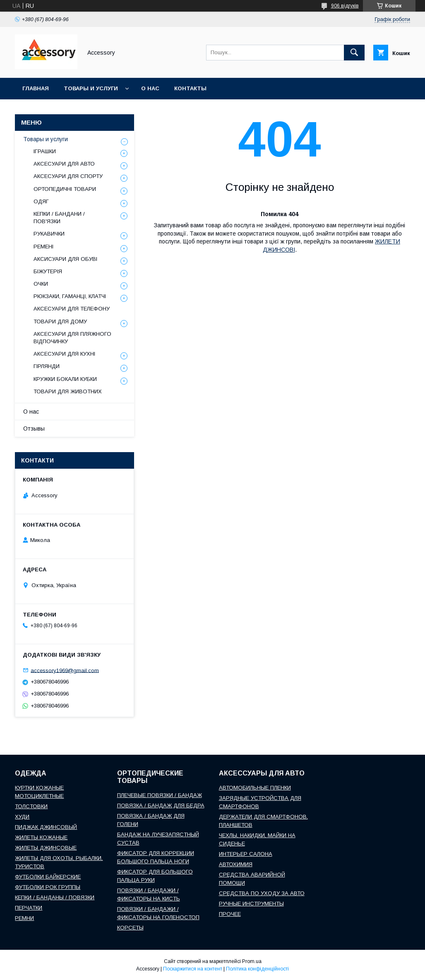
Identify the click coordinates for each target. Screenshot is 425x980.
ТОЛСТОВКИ (31, 806)
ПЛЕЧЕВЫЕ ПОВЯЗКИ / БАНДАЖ (160, 795)
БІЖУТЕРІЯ (48, 271)
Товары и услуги (91, 88)
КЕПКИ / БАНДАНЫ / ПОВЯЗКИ (55, 897)
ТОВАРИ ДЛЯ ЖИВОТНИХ (68, 391)
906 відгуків (345, 6)
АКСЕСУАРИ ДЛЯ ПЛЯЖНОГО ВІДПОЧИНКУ (72, 338)
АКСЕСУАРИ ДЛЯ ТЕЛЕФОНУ (72, 309)
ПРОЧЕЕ (230, 914)
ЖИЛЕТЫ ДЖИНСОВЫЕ (46, 848)
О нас (150, 88)
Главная (36, 88)
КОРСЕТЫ (130, 928)
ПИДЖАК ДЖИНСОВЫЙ (46, 827)
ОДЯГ (41, 201)
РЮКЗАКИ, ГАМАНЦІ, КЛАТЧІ (70, 296)
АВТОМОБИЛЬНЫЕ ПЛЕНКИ (255, 788)
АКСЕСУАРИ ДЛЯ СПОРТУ (68, 176)
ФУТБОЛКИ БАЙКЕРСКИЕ (48, 877)
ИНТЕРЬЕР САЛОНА (246, 854)
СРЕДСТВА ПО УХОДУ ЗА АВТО (262, 893)
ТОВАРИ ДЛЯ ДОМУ (60, 321)
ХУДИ (22, 817)
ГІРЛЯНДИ (47, 366)
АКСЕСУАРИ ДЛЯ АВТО (64, 164)
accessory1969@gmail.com (65, 670)
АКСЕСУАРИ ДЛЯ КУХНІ (64, 354)
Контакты (190, 88)
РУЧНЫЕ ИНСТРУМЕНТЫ (251, 904)
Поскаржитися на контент (193, 969)
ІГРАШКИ (45, 151)
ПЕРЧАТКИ (29, 908)
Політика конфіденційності (257, 969)
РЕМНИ (24, 918)
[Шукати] (354, 53)
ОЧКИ (41, 284)
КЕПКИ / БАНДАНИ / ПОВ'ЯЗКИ (59, 218)
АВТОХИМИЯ (236, 864)
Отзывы (34, 429)
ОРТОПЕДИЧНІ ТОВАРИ (65, 189)
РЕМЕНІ (43, 247)
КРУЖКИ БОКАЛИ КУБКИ (65, 379)
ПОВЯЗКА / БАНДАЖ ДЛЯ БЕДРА (161, 805)
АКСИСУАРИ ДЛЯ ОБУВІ (65, 259)
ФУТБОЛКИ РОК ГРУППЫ (48, 887)
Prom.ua (252, 961)
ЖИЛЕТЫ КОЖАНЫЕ (41, 837)
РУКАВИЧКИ (49, 234)
